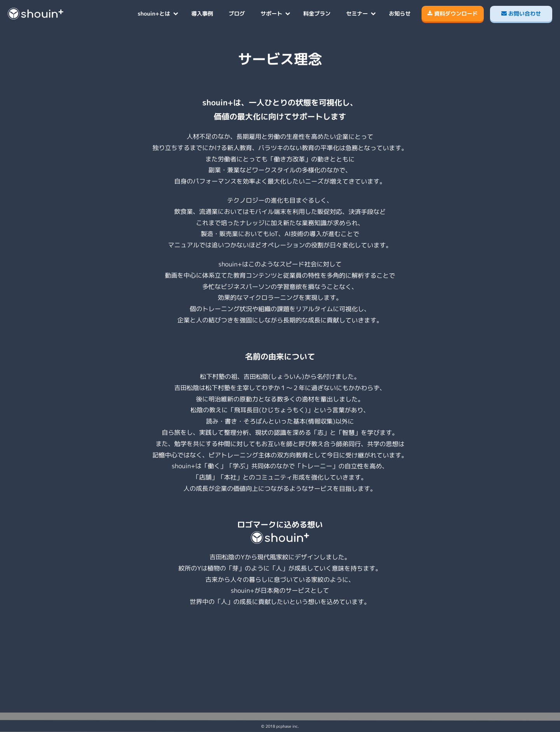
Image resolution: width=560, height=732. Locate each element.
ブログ (237, 13)
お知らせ (400, 13)
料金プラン (317, 13)
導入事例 (202, 13)
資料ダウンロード (452, 13)
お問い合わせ (521, 13)
